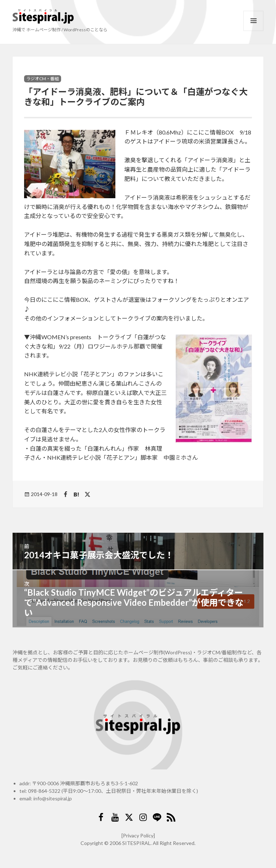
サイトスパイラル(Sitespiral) (43, 17)
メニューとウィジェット (253, 21)
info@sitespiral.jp (53, 798)
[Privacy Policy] (138, 835)
